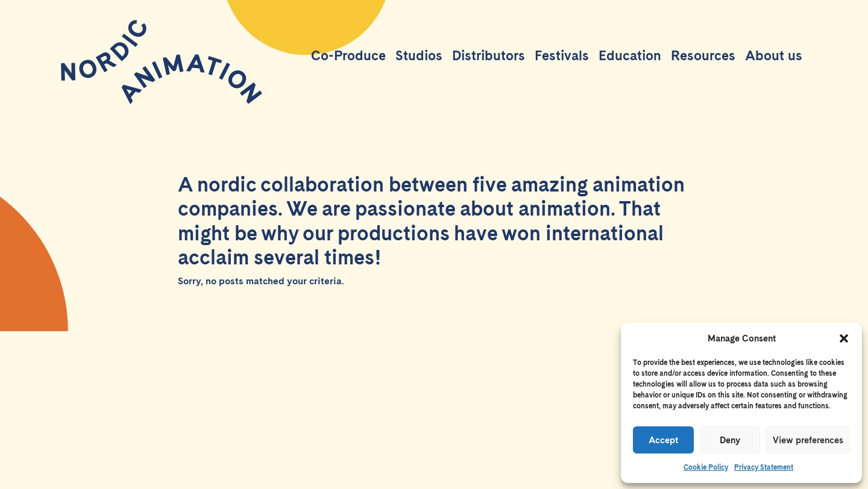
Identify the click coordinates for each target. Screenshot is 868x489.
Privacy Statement (764, 467)
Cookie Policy (706, 467)
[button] (844, 338)
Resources (703, 55)
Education (630, 55)
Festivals (562, 55)
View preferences (808, 440)
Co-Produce (348, 55)
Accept (663, 440)
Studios (419, 55)
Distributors (489, 55)
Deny (730, 440)
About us (774, 55)
